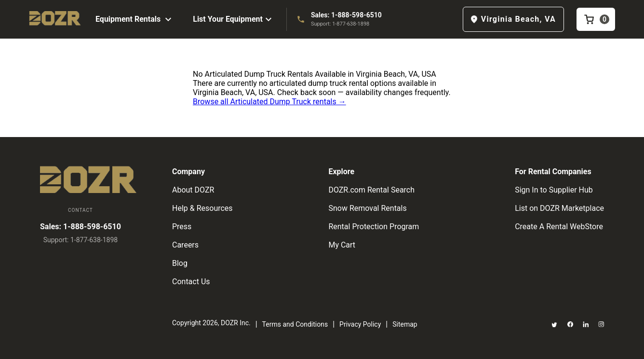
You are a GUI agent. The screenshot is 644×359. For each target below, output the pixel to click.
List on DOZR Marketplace (559, 208)
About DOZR (193, 190)
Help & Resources (202, 208)
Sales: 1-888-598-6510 (346, 15)
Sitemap (405, 324)
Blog (180, 263)
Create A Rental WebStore (559, 227)
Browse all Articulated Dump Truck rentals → (269, 102)
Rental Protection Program (374, 227)
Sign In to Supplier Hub (554, 190)
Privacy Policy (360, 324)
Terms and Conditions (295, 324)
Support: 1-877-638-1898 (340, 24)
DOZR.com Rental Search (371, 190)
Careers (185, 245)
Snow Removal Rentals (367, 208)
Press (182, 227)
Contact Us (191, 282)
